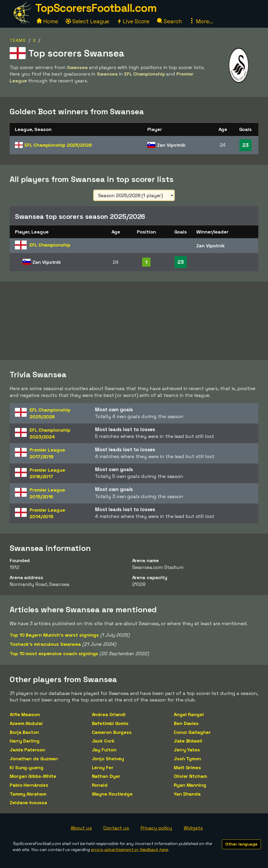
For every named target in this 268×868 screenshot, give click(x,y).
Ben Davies (186, 723)
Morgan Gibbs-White (33, 776)
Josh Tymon (187, 759)
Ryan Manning (190, 785)
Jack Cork (103, 741)
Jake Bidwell (188, 741)
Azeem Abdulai (26, 723)
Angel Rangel (189, 714)
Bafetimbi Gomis (110, 723)
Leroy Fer (103, 767)
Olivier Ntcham (190, 776)
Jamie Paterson (27, 750)
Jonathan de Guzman (34, 759)
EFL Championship (58, 145)
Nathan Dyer (106, 776)
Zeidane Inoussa (28, 803)
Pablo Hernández (29, 785)
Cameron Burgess (112, 732)
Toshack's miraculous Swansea (45, 644)
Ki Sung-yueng (27, 767)
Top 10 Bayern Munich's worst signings (54, 635)
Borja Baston (24, 732)
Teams (18, 40)
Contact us (116, 828)
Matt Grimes (187, 767)
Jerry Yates (187, 750)
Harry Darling (25, 741)
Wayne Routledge (112, 794)
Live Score (133, 21)
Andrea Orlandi (109, 714)
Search (169, 21)
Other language (241, 844)
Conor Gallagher (192, 732)
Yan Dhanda (187, 794)
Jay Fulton (104, 750)
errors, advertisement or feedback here (129, 850)
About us (81, 828)
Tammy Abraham (28, 794)
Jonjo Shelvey (108, 759)
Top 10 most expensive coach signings (54, 653)
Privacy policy (157, 828)
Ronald (100, 785)
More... (201, 21)
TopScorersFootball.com (96, 8)
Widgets (193, 828)
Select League (88, 21)
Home (47, 21)
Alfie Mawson (25, 714)
